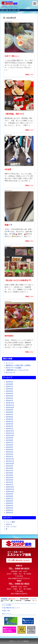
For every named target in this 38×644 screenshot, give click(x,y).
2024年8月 (9, 384)
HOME (2, 10)
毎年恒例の (9, 336)
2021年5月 (9, 475)
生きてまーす (10, 372)
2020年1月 (9, 513)
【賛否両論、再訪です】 (15, 114)
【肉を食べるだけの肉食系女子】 (18, 280)
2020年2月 (9, 510)
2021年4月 (9, 478)
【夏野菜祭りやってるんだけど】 (17, 370)
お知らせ (9, 524)
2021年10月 (10, 464)
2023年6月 (9, 417)
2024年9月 (9, 382)
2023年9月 (9, 410)
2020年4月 (9, 506)
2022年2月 (9, 454)
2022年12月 (10, 431)
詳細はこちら (29, 75)
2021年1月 (9, 485)
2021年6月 (9, 473)
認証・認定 (7, 611)
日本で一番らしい (12, 56)
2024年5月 (9, 391)
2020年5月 (9, 503)
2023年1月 (9, 429)
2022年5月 (9, 447)
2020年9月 (9, 494)
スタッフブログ (11, 527)
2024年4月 (9, 394)
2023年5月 (9, 419)
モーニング (10, 363)
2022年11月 (10, 433)
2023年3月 (9, 424)
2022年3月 (9, 452)
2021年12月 (10, 459)
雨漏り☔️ (8, 225)
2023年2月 (9, 426)
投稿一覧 (8, 10)
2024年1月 (9, 401)
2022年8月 (9, 440)
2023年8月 (9, 412)
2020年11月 (10, 489)
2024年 (14, 10)
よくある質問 (7, 605)
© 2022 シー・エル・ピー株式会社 (19, 641)
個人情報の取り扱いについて (12, 608)
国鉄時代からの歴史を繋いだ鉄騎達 (18, 365)
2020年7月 (9, 499)
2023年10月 (10, 408)
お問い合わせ (14, 7)
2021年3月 (9, 480)
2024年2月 (9, 398)
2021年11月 (10, 461)
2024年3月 (9, 396)
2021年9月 (9, 466)
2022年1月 (9, 457)
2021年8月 (9, 468)
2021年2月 (9, 482)
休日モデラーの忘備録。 (14, 368)
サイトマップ (7, 613)
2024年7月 (9, 387)
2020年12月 (10, 487)
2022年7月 (9, 443)
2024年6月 (9, 389)
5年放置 (8, 169)
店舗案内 (6, 7)
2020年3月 (9, 508)
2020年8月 (9, 496)
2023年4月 (9, 422)
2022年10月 (10, 436)
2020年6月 (9, 501)
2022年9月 (9, 438)
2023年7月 (9, 415)
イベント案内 (10, 522)
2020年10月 (10, 492)
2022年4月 (9, 450)
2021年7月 (9, 471)
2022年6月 (9, 445)
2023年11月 (10, 405)
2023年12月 (10, 403)
